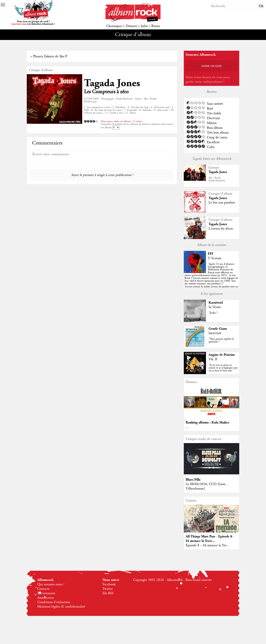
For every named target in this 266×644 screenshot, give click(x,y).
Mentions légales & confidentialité (61, 607)
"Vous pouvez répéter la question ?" (221, 340)
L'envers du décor (221, 229)
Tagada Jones (112, 83)
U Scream (215, 258)
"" (211, 278)
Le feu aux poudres (222, 203)
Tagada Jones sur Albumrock (212, 159)
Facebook (109, 584)
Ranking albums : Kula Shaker (207, 422)
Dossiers (131, 26)
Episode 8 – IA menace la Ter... (207, 545)
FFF (211, 254)
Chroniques (114, 26)
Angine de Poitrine (222, 355)
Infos (144, 26)
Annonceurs (46, 598)
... (187, 427)
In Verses (215, 307)
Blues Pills (193, 480)
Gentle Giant (218, 329)
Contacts (43, 589)
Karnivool (216, 303)
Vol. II (213, 359)
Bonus (156, 26)
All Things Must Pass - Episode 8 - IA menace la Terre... (210, 539)
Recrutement (46, 593)
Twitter (108, 589)
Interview (215, 333)
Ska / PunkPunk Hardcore (217, 179)
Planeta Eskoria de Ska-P (50, 56)
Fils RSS (108, 593)
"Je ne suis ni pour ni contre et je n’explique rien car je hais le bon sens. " (223, 368)
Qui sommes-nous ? (51, 584)
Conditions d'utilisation (54, 602)
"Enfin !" (213, 313)
